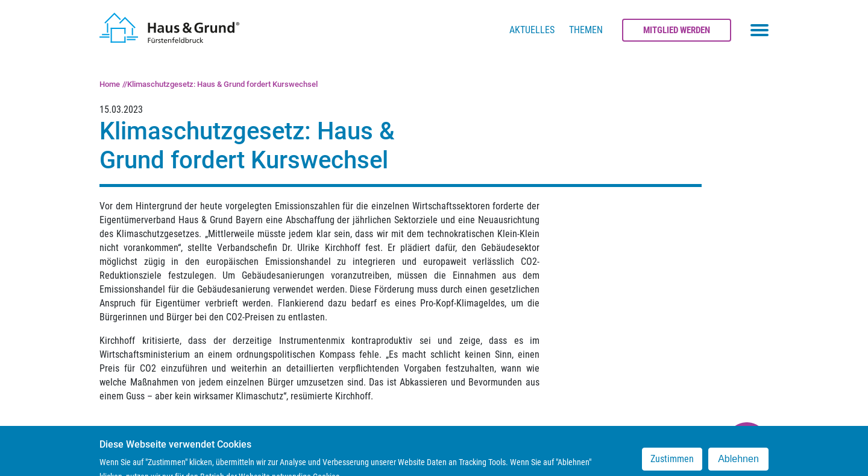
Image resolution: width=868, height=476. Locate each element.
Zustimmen (672, 464)
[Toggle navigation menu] (759, 30)
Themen (586, 30)
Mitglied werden (677, 30)
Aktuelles (532, 30)
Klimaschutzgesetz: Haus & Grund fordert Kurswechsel (222, 84)
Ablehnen (738, 464)
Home (110, 84)
